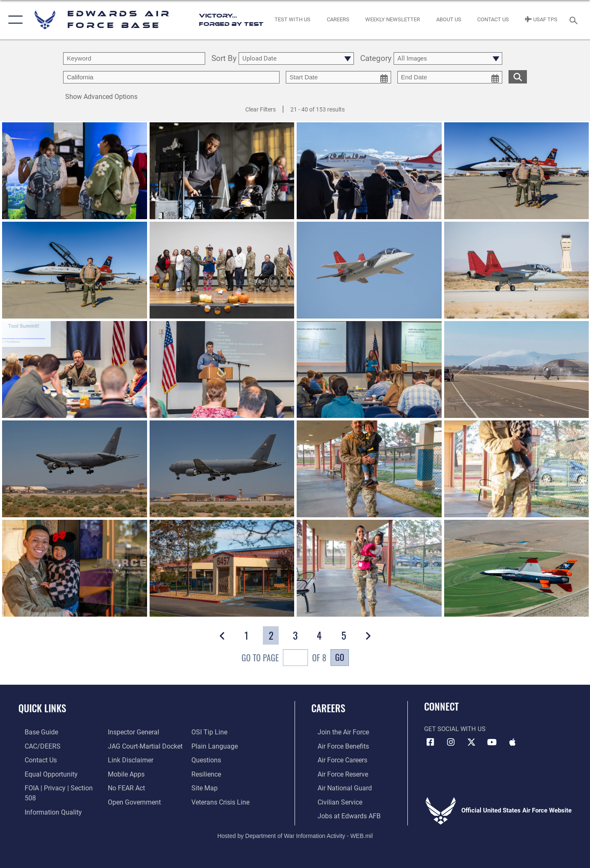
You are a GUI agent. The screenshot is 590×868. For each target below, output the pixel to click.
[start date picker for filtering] (338, 77)
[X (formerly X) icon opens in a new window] (471, 742)
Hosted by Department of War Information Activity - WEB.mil (295, 833)
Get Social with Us (455, 729)
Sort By (224, 59)
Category (376, 59)
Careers (328, 708)
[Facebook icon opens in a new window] (430, 742)
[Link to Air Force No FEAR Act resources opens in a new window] (124, 787)
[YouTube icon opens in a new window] (492, 742)
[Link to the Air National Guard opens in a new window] (337, 787)
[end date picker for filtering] (450, 77)
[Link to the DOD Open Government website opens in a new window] (131, 800)
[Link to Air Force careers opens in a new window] (336, 759)
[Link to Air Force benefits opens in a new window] (336, 746)
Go (340, 657)
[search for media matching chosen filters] (518, 77)
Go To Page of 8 (284, 659)
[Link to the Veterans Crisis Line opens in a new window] (222, 800)
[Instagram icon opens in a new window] (451, 742)
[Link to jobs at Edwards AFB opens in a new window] (341, 814)
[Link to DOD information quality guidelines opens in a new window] (45, 800)
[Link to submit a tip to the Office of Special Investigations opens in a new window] (210, 732)
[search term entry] (134, 58)
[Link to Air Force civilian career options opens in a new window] (333, 800)
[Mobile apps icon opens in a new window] (512, 742)
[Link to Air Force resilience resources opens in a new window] (208, 773)
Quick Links (42, 708)
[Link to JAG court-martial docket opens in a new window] (142, 746)
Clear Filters (261, 109)
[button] (14, 20)
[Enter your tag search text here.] (171, 77)
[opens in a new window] (34, 732)
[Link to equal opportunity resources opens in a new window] (43, 773)
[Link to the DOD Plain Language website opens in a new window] (215, 746)
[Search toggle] (575, 20)
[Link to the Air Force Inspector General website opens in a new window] (130, 732)
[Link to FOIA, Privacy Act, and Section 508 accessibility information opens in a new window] (57, 787)
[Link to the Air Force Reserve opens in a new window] (336, 773)
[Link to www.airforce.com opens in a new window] (336, 732)
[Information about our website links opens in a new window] (127, 759)
